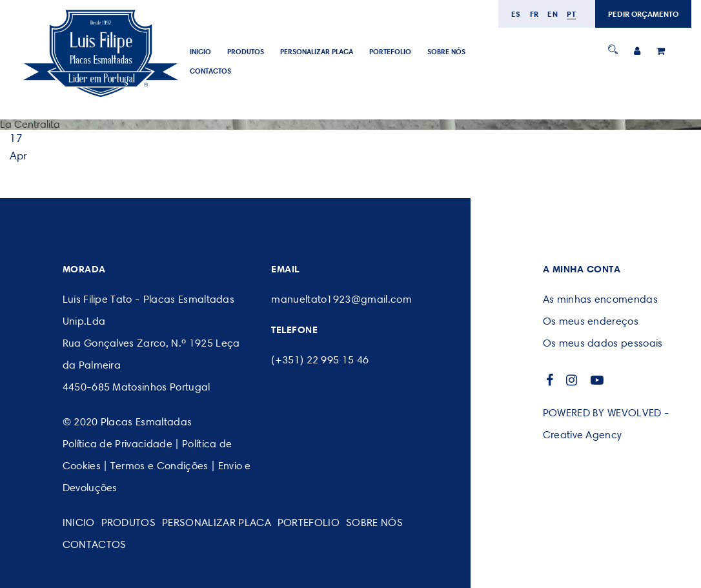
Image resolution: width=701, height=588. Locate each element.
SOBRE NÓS (446, 52)
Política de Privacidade (117, 444)
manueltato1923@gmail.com (341, 299)
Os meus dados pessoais (603, 343)
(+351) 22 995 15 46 (320, 360)
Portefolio (390, 52)
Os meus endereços (591, 321)
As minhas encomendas (600, 299)
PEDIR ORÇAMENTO (643, 14)
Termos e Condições (159, 466)
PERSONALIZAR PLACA (317, 52)
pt (571, 14)
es (516, 14)
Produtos (246, 52)
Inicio (200, 52)
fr (534, 14)
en (553, 14)
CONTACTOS (210, 71)
